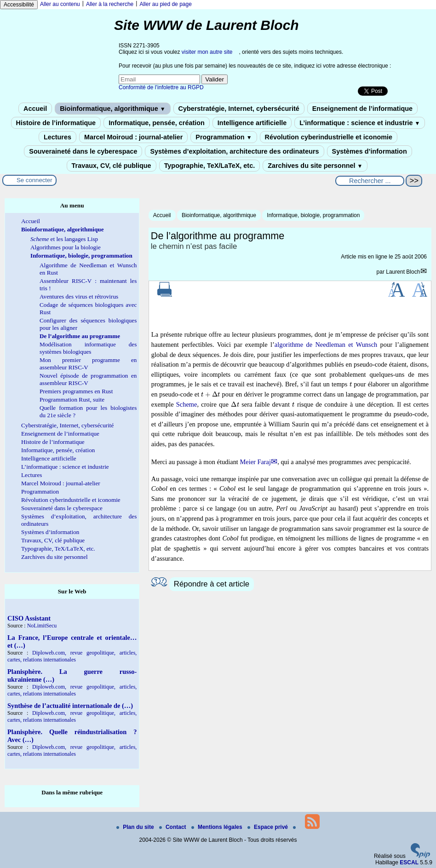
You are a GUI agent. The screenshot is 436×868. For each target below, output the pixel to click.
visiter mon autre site (207, 52)
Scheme (187, 404)
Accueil (35, 109)
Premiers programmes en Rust (76, 391)
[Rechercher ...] (370, 181)
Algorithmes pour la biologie (66, 247)
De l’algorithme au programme (80, 336)
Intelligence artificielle (252, 123)
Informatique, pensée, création (157, 123)
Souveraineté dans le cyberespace (83, 151)
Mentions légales (218, 827)
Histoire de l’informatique (56, 123)
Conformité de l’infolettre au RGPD (161, 87)
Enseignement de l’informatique (362, 109)
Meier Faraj (255, 462)
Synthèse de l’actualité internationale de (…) (70, 706)
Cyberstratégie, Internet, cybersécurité (239, 109)
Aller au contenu (60, 4)
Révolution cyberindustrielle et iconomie (329, 137)
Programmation (224, 137)
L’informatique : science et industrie (360, 123)
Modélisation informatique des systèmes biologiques (88, 348)
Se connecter (34, 180)
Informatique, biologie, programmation (313, 215)
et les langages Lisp (64, 239)
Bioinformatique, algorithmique (112, 109)
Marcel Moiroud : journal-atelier (133, 137)
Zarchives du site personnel (315, 166)
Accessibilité (19, 5)
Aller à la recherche (110, 4)
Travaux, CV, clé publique (112, 166)
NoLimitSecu (42, 626)
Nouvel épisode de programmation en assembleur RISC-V (88, 379)
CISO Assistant (29, 618)
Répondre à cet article (212, 584)
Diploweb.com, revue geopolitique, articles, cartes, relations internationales (72, 656)
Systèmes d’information (370, 151)
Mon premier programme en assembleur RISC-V (88, 364)
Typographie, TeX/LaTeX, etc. (210, 166)
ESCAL (409, 862)
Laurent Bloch (403, 272)
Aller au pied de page (165, 4)
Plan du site (136, 827)
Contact (173, 827)
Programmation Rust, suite (72, 400)
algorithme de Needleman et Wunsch (326, 345)
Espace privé (268, 827)
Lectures (57, 137)
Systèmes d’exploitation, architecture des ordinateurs (234, 151)
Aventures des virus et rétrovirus (79, 296)
